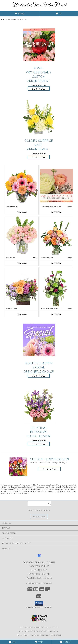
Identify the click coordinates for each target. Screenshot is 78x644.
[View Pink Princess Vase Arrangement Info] (22, 237)
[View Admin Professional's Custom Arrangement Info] (39, 45)
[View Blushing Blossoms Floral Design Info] (39, 404)
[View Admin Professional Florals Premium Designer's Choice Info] (56, 186)
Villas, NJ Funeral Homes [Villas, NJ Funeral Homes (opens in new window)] (29, 627)
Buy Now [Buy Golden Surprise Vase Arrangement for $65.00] (39, 157)
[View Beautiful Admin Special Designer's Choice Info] (39, 340)
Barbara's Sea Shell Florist (39, 5)
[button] (39, 603)
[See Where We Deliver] (39, 516)
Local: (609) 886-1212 (39, 574)
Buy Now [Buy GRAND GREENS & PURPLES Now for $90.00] (56, 314)
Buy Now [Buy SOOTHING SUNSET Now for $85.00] (56, 263)
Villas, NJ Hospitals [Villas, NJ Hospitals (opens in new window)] (51, 627)
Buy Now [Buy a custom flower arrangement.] (50, 469)
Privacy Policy (23, 635)
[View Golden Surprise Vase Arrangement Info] (39, 117)
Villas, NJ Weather (27, 631)
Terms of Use (56, 635)
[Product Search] (39, 504)
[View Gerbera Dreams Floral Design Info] (22, 186)
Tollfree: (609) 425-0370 (39, 578)
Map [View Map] (39, 642)
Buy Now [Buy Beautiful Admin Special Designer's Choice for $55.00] (39, 376)
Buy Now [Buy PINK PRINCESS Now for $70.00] (22, 263)
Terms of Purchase (40, 635)
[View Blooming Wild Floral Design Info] (22, 288)
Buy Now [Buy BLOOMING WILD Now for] (22, 314)
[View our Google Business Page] (39, 556)
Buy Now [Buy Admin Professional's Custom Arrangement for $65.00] (39, 89)
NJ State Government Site (48, 631)
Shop (20, 13)
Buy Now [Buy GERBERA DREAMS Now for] (22, 212)
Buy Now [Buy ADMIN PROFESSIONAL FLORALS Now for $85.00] (56, 212)
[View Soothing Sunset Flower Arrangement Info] (56, 237)
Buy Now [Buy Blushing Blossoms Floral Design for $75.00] (39, 444)
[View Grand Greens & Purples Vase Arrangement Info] (56, 288)
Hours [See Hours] (65, 642)
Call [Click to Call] (13, 642)
